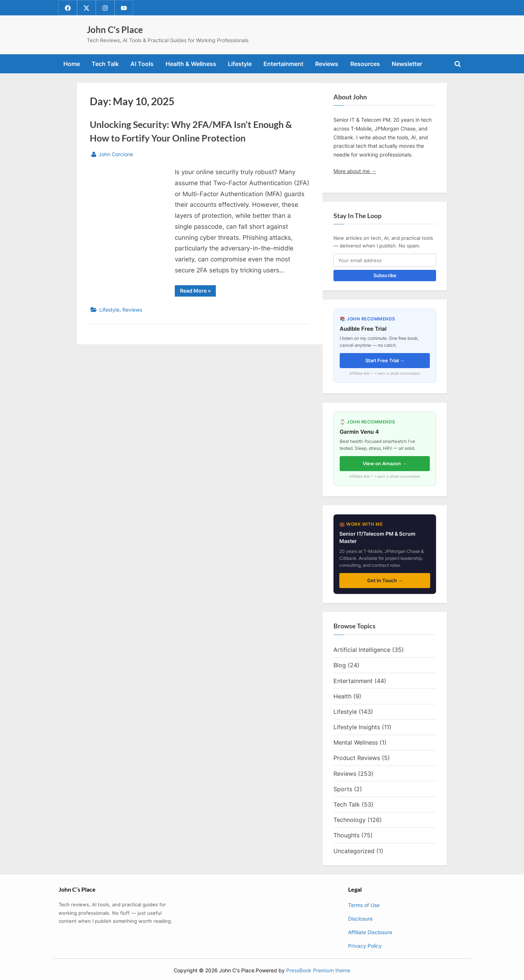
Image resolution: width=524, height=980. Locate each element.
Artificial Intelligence (362, 650)
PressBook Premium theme (318, 970)
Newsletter (407, 64)
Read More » (198, 292)
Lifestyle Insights (357, 727)
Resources (365, 64)
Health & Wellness (191, 64)
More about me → (355, 171)
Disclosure (360, 919)
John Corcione (116, 153)
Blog (340, 665)
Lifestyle (240, 64)
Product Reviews (357, 758)
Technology (350, 820)
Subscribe (385, 276)
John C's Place (115, 30)
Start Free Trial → (385, 360)
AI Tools (142, 64)
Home (72, 64)
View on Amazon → (385, 463)
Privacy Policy (365, 946)
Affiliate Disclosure (370, 932)
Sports (343, 789)
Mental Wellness (356, 743)
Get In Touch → (385, 580)
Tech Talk (105, 64)
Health (342, 696)
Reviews (327, 64)
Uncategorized (354, 851)
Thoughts (346, 836)
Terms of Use (364, 905)
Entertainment (283, 64)
